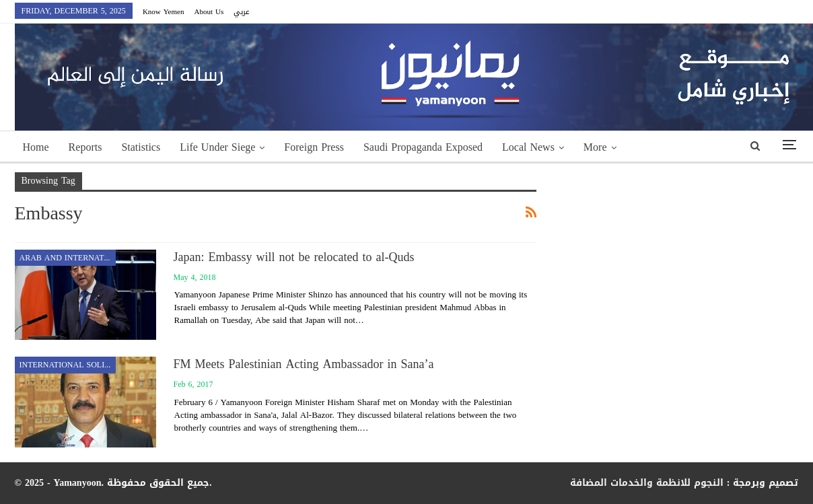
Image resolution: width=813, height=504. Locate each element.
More (595, 147)
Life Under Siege (217, 147)
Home (36, 147)
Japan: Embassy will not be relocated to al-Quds (294, 257)
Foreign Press (314, 147)
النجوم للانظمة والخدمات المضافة (647, 483)
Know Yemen (164, 12)
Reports (85, 147)
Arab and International (68, 258)
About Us (209, 12)
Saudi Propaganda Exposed (423, 147)
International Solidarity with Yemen (68, 365)
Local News (528, 147)
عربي (242, 12)
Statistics (141, 147)
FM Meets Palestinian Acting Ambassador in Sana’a (304, 364)
